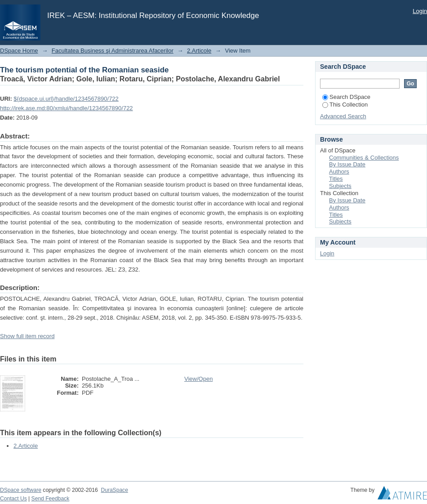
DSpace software (21, 490)
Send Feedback (51, 499)
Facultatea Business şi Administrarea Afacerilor (113, 51)
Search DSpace (346, 97)
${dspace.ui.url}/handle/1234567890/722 (66, 99)
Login (420, 11)
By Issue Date (347, 164)
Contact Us (13, 499)
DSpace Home (19, 51)
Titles (336, 179)
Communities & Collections (364, 158)
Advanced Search (343, 116)
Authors (339, 172)
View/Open (198, 379)
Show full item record (27, 336)
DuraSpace (114, 490)
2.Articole (199, 51)
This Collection (345, 105)
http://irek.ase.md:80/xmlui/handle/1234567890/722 (67, 108)
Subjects (340, 186)
